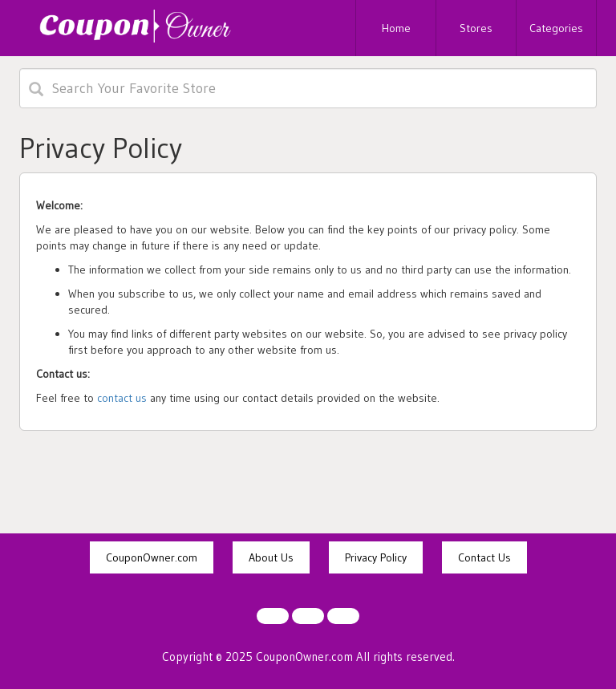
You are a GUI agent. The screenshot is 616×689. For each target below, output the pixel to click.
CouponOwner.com (152, 557)
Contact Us (484, 557)
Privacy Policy (376, 557)
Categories (556, 28)
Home (396, 28)
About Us (271, 557)
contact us (122, 398)
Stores (476, 28)
